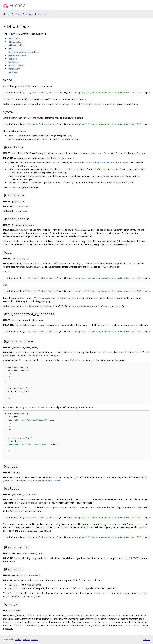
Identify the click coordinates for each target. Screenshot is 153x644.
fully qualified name (61, 244)
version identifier (64, 169)
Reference (43, 14)
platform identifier (106, 163)
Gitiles (18, 639)
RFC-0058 (23, 206)
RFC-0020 (85, 499)
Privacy (26, 639)
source (147, 639)
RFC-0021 (136, 558)
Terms (35, 639)
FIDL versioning (15, 187)
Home (6, 14)
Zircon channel (34, 585)
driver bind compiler (52, 481)
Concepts (16, 14)
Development (29, 14)
